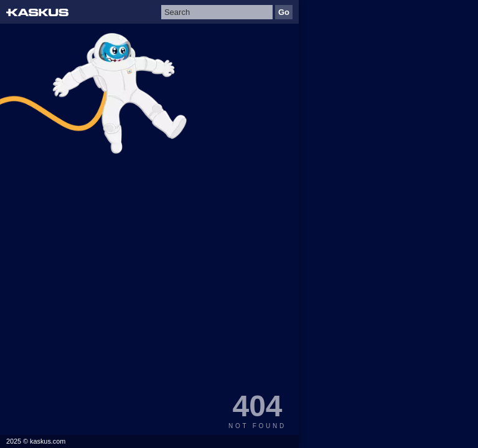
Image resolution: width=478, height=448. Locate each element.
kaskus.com (48, 441)
